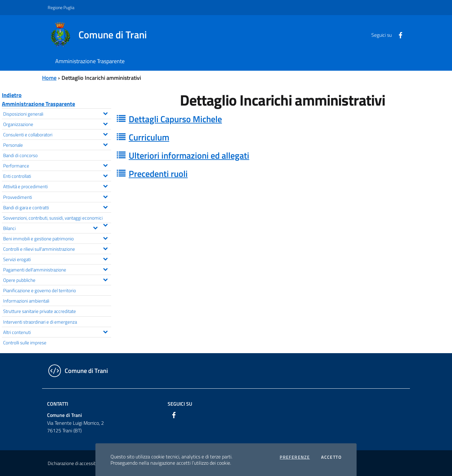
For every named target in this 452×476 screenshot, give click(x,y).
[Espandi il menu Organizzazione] (105, 123)
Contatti (58, 404)
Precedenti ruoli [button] (158, 174)
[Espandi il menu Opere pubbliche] (105, 279)
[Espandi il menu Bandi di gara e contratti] (105, 206)
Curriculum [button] (149, 137)
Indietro (12, 95)
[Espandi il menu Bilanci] (95, 227)
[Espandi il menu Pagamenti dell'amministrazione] (105, 269)
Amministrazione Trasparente (38, 104)
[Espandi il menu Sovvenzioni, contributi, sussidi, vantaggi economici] (105, 224)
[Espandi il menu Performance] (105, 165)
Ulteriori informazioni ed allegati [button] (189, 155)
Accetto (331, 457)
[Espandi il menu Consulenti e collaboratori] (105, 134)
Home (49, 78)
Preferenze (295, 457)
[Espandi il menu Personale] (105, 144)
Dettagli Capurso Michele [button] (175, 119)
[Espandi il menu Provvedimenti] (105, 196)
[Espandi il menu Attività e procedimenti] (105, 185)
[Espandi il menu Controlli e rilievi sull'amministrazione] (105, 248)
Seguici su (180, 404)
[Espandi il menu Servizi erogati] (105, 258)
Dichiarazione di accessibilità (75, 463)
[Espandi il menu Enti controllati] (105, 175)
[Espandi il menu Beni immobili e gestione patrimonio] (105, 238)
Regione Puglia (61, 7)
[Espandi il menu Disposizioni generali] (105, 113)
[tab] (282, 119)
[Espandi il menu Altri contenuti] (105, 331)
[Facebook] (398, 35)
